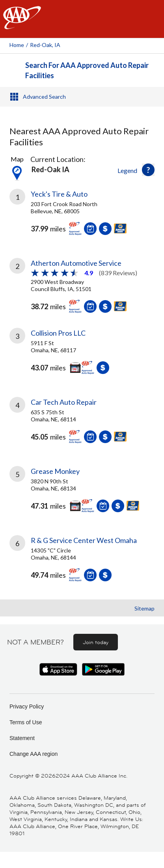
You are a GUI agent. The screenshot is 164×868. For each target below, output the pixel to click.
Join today (96, 642)
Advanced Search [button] (44, 97)
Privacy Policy (27, 706)
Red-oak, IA (45, 45)
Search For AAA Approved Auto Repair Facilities (87, 70)
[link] (82, 218)
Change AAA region (34, 754)
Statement (22, 738)
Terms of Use (26, 722)
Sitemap (144, 608)
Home (17, 45)
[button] (148, 170)
